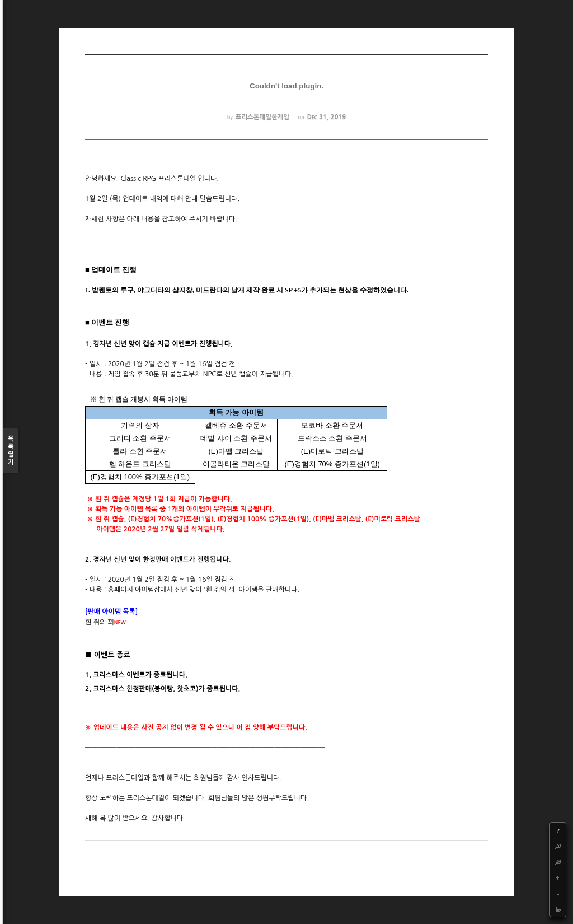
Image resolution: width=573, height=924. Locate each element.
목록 (11, 451)
